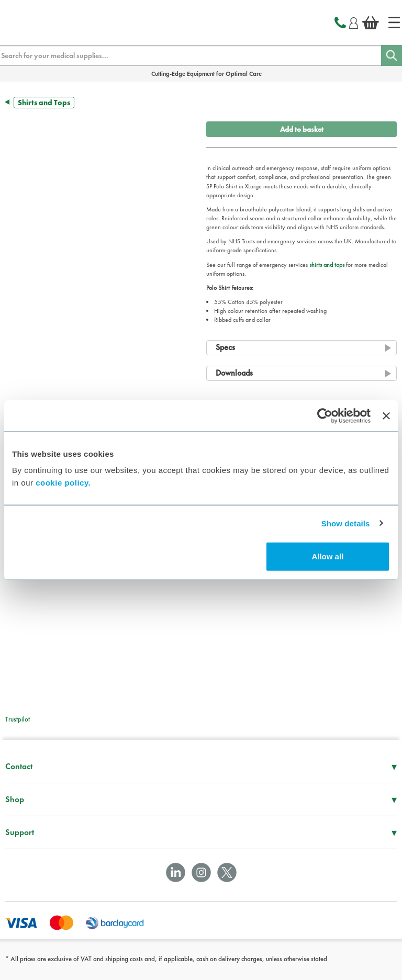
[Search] (392, 55)
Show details (346, 523)
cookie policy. (63, 483)
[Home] (394, 22)
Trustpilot (18, 719)
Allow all (327, 556)
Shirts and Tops (44, 103)
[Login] (354, 21)
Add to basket (302, 129)
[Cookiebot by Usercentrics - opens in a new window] (325, 415)
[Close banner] (386, 415)
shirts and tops (327, 265)
